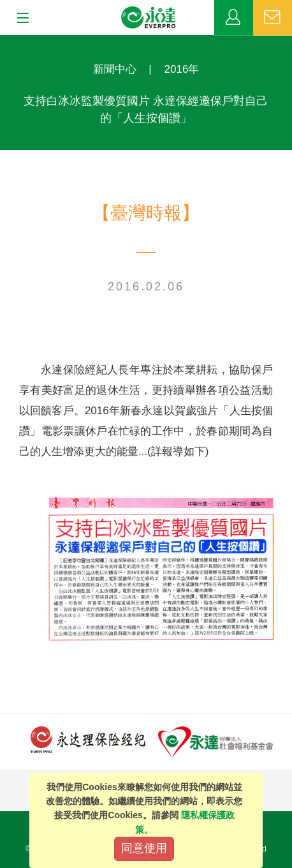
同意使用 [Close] (144, 848)
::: (4, 42)
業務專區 (234, 18)
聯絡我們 (273, 18)
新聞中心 (115, 69)
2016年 (182, 69)
